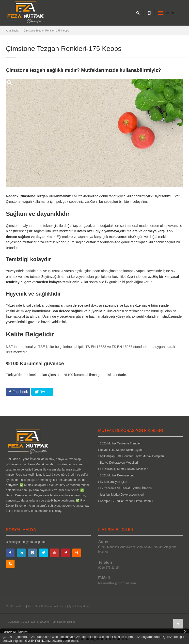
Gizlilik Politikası (16, 606)
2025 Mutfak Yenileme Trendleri (120, 443)
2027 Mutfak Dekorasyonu (116, 475)
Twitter (45, 392)
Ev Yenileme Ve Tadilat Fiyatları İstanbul (125, 488)
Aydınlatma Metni (79, 606)
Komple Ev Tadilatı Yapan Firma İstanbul (126, 501)
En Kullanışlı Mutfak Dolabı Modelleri (123, 469)
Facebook (20, 392)
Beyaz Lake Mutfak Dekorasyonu (121, 450)
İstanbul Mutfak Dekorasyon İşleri (121, 495)
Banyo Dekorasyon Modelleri (118, 463)
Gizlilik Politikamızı (38, 641)
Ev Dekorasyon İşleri (113, 482)
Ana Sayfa (12, 31)
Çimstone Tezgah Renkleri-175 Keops (46, 31)
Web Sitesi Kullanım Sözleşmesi (47, 606)
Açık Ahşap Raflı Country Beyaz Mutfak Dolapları (131, 456)
